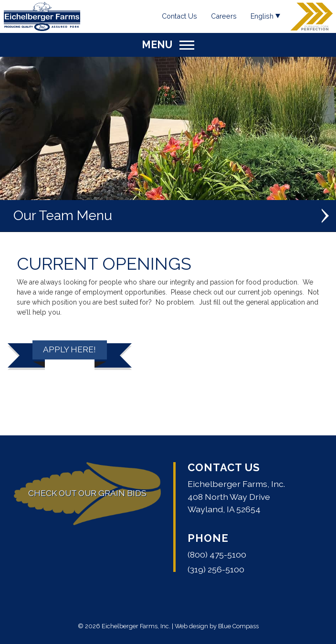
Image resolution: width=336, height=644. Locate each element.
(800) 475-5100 (217, 554)
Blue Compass (238, 626)
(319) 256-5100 (216, 569)
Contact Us (224, 467)
